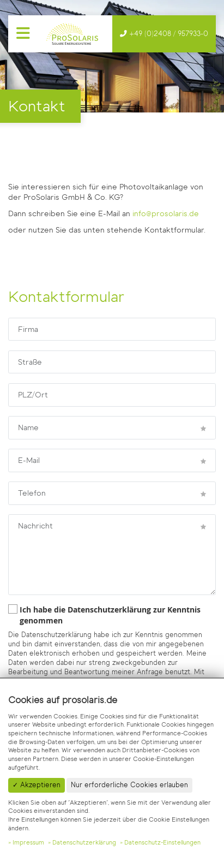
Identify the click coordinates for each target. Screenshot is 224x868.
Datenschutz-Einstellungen (162, 842)
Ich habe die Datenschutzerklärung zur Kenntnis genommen (104, 615)
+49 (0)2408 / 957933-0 (168, 34)
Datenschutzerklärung (84, 842)
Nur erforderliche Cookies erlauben (129, 785)
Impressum (28, 842)
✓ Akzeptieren (37, 785)
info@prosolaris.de (166, 214)
